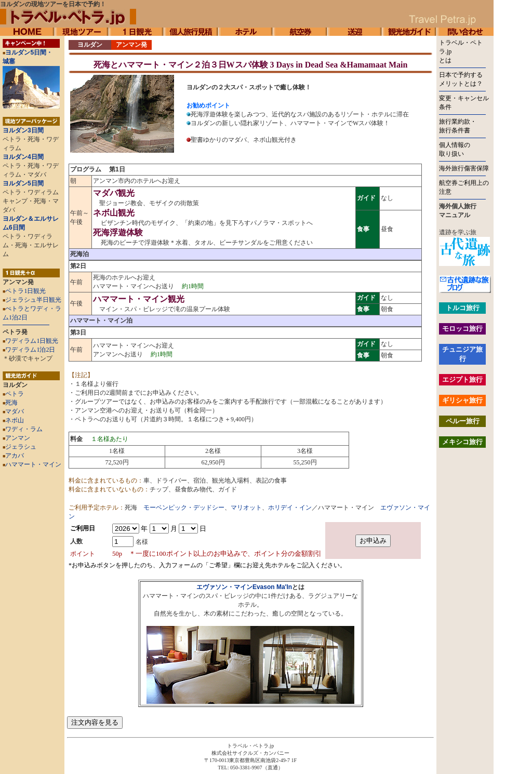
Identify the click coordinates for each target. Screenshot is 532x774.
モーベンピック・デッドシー (184, 508)
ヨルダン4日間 (23, 157)
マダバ (13, 411)
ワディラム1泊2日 (30, 350)
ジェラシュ (19, 447)
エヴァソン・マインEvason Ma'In (244, 587)
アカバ (13, 456)
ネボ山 (13, 420)
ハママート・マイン (33, 464)
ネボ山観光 (114, 213)
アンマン (16, 438)
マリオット (246, 508)
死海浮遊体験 (118, 232)
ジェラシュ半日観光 (33, 300)
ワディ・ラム (23, 429)
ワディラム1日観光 (32, 341)
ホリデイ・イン (290, 508)
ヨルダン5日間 (23, 183)
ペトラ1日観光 (25, 291)
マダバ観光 (114, 193)
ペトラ (13, 394)
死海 (10, 403)
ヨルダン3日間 (23, 130)
